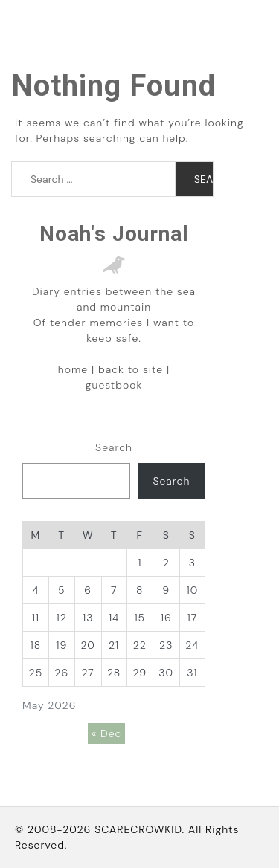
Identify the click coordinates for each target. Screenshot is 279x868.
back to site (131, 369)
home (73, 369)
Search (114, 447)
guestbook (114, 385)
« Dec (106, 733)
